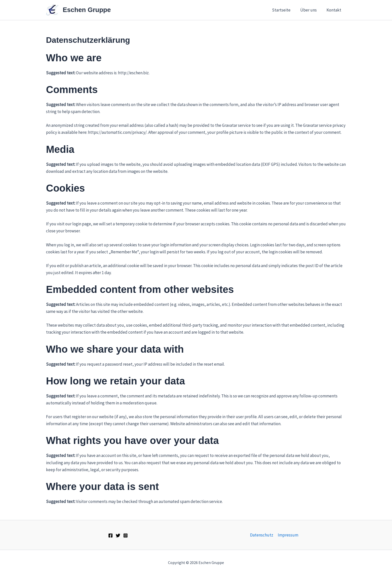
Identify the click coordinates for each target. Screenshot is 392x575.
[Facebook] (110, 535)
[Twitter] (118, 535)
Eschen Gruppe (87, 10)
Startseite (284, 10)
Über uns (310, 10)
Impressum (288, 535)
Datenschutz (262, 535)
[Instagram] (125, 535)
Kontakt (334, 10)
